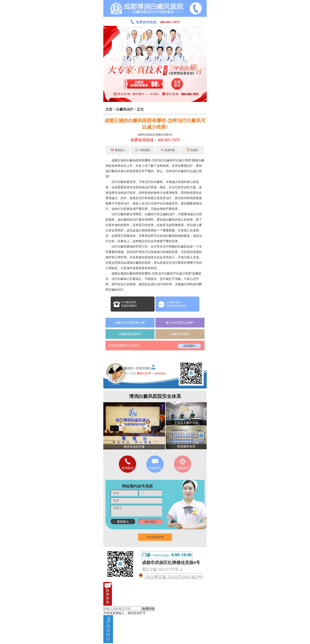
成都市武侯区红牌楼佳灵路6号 (155, 135)
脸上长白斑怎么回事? (180, 323)
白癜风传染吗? (180, 334)
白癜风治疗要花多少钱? (130, 323)
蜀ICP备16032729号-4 (162, 569)
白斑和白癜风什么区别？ (125, 345)
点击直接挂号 (155, 537)
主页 (109, 109)
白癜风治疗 (125, 109)
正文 (140, 109)
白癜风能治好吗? (130, 334)
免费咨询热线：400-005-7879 (155, 140)
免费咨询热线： (155, 22)
